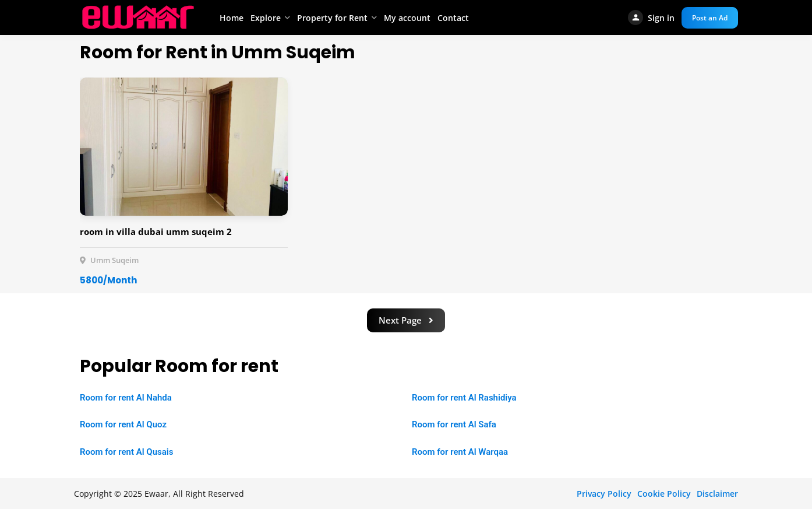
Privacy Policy (604, 494)
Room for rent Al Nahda (126, 398)
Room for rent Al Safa (454, 424)
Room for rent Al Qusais (126, 452)
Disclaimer (717, 494)
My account (407, 18)
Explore (266, 18)
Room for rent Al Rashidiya (464, 398)
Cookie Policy (664, 494)
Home (232, 18)
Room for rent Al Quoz (123, 424)
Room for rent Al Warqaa (460, 452)
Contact (453, 18)
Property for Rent (332, 18)
